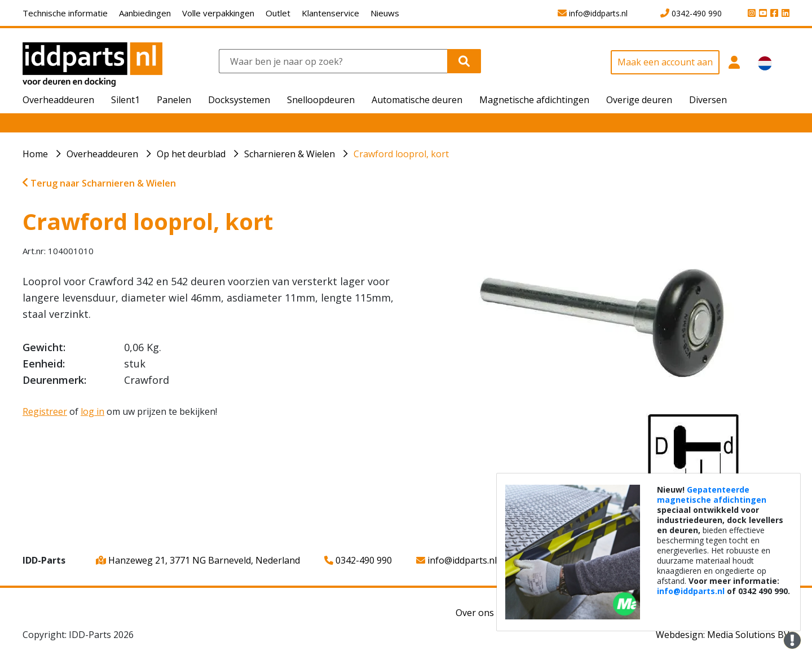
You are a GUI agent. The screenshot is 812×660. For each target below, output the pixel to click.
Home (35, 154)
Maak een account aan (665, 62)
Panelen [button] (174, 100)
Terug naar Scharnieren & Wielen (99, 183)
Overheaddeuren (102, 154)
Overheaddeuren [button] (58, 100)
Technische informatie (65, 13)
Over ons (475, 613)
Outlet (278, 13)
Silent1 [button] (125, 100)
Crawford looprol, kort (401, 154)
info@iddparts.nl (456, 560)
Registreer (45, 411)
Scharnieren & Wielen (290, 154)
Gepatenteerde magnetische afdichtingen (712, 495)
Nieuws (385, 13)
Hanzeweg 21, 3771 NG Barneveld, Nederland (198, 560)
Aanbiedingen (145, 13)
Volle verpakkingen (218, 13)
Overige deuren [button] (639, 100)
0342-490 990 (358, 560)
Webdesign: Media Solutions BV (723, 635)
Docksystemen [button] (239, 100)
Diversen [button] (708, 100)
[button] (734, 68)
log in (92, 411)
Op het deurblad (191, 154)
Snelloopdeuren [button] (321, 100)
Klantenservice (330, 13)
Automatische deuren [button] (417, 100)
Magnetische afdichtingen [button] (534, 100)
